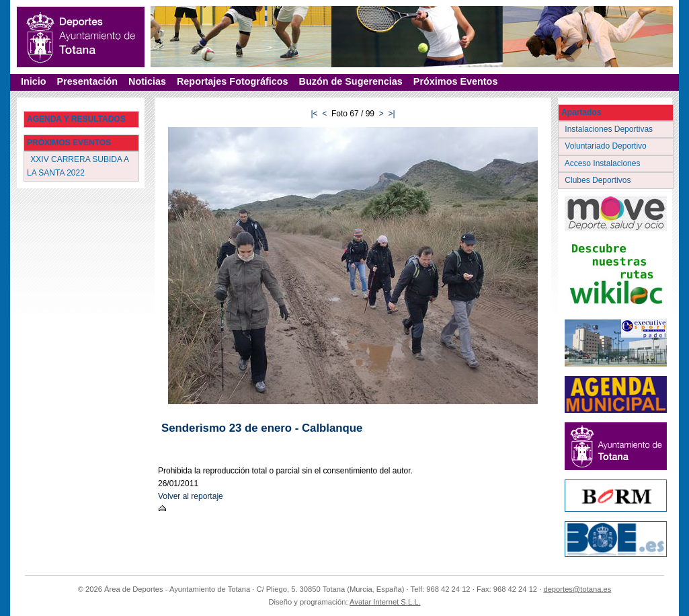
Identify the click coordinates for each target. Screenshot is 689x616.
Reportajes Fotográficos (233, 81)
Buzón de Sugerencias (351, 81)
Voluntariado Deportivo (607, 146)
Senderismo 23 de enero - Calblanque (262, 428)
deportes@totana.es (577, 589)
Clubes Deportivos (599, 180)
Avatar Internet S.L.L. (385, 602)
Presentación (87, 81)
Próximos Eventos (456, 81)
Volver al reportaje (191, 496)
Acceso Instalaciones (604, 163)
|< (314, 114)
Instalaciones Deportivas (610, 129)
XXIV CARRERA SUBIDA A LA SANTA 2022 (78, 166)
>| (391, 114)
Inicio (34, 81)
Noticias (147, 81)
